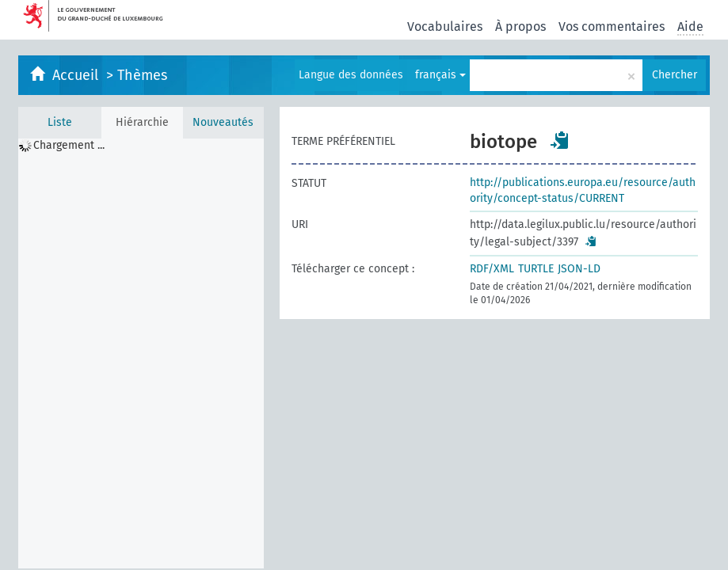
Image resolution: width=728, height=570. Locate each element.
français (440, 75)
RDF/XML (492, 269)
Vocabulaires (445, 27)
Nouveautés (223, 122)
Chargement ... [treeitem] (69, 145)
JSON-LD (579, 269)
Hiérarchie (142, 122)
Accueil (77, 75)
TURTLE (536, 269)
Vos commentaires (612, 27)
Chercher (675, 75)
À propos (520, 27)
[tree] (141, 353)
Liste (60, 122)
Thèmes (142, 75)
